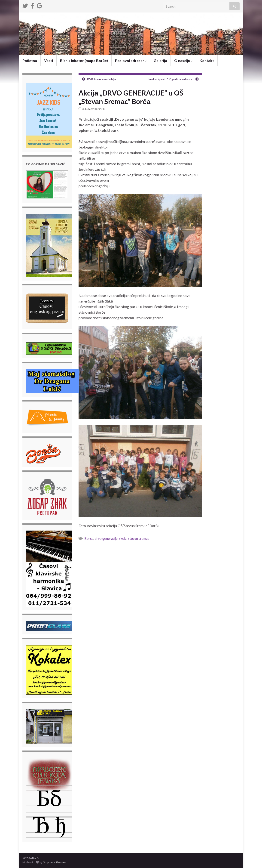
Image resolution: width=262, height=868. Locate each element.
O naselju (183, 60)
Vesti (49, 60)
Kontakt (207, 60)
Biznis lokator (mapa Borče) (84, 60)
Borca (89, 539)
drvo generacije (106, 539)
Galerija (160, 60)
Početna (30, 60)
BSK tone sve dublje (102, 79)
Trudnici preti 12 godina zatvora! (170, 79)
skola (123, 539)
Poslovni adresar (131, 60)
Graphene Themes (54, 862)
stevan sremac (139, 539)
